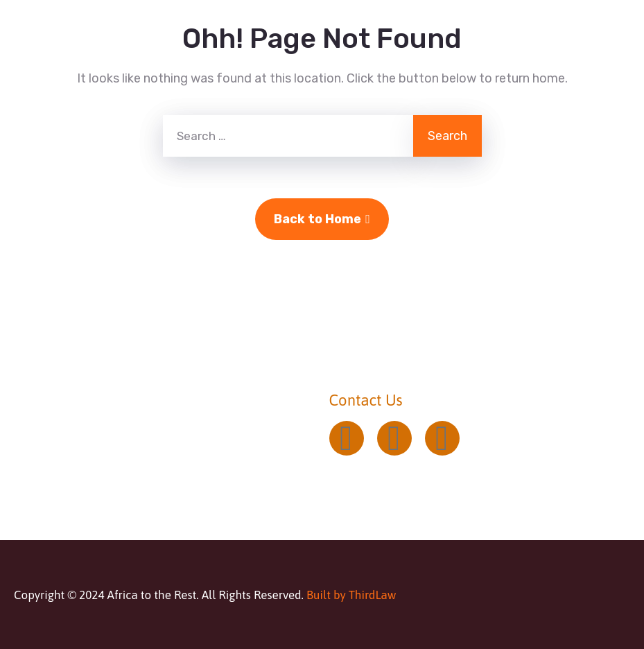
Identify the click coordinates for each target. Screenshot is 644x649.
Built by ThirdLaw (351, 595)
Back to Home (322, 219)
